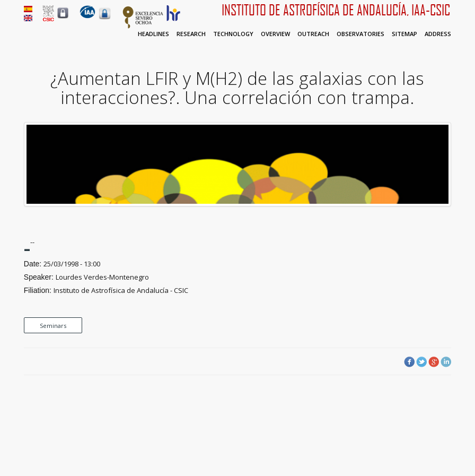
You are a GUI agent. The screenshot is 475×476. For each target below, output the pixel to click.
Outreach (313, 34)
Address (438, 34)
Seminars (53, 326)
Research (191, 34)
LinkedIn (446, 362)
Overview (275, 34)
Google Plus (434, 362)
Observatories (360, 34)
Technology (233, 34)
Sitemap (404, 34)
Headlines (153, 34)
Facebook (409, 362)
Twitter (421, 362)
